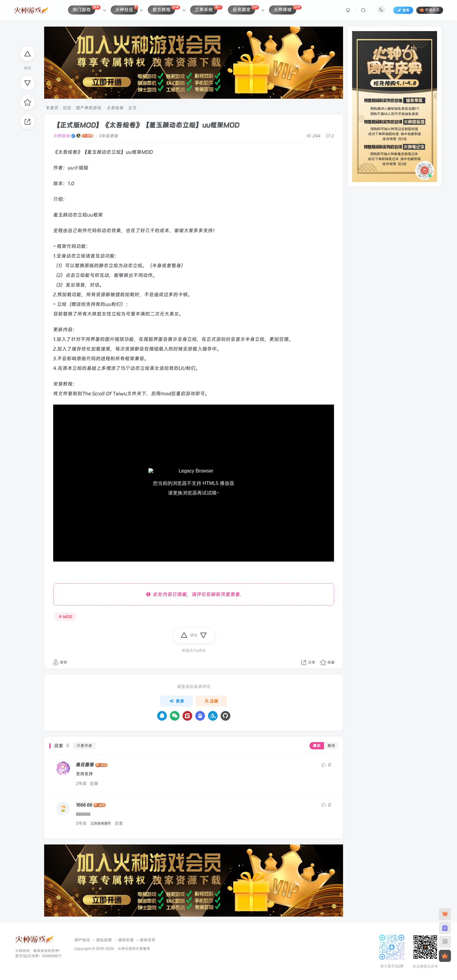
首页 (52, 108)
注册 (212, 701)
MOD (65, 617)
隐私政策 (104, 940)
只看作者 (84, 746)
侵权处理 (126, 940)
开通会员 (430, 10)
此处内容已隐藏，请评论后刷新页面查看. (194, 594)
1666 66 (84, 805)
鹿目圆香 (85, 765)
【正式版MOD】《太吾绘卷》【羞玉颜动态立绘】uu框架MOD (146, 125)
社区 (67, 108)
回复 (94, 783)
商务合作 (147, 940)
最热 (331, 746)
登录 (177, 701)
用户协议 (82, 940)
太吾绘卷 (115, 108)
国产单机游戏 (89, 108)
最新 (317, 746)
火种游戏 (62, 136)
